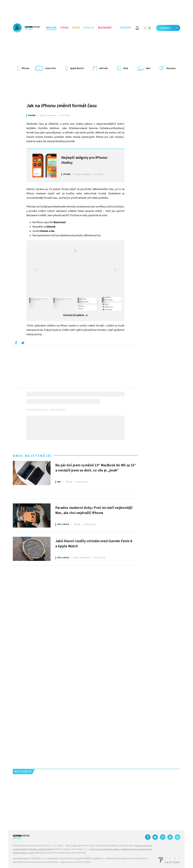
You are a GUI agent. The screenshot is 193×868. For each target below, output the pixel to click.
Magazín (51, 28)
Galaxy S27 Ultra (83, 862)
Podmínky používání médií (40, 849)
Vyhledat (170, 28)
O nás (31, 853)
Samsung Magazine (22, 859)
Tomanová (48, 115)
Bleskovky (105, 28)
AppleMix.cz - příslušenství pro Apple (110, 859)
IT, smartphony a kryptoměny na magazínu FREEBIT (68, 859)
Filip (69, 482)
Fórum (64, 28)
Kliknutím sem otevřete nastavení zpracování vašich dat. (60, 853)
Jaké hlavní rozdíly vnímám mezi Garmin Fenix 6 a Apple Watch (94, 544)
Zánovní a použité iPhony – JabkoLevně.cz (55, 862)
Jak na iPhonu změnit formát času (62, 106)
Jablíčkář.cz (37, 859)
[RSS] (177, 837)
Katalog (89, 28)
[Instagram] (163, 837)
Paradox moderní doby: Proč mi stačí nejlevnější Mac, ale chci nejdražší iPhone (94, 510)
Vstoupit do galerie (75, 315)
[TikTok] (170, 837)
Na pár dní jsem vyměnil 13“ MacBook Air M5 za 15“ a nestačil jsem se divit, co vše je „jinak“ (96, 468)
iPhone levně (28, 862)
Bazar (76, 28)
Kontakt (126, 28)
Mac (59, 482)
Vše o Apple (63, 524)
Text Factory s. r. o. (48, 846)
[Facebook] (148, 837)
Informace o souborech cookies (105, 849)
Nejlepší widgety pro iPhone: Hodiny (85, 160)
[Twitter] (155, 837)
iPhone (32, 115)
